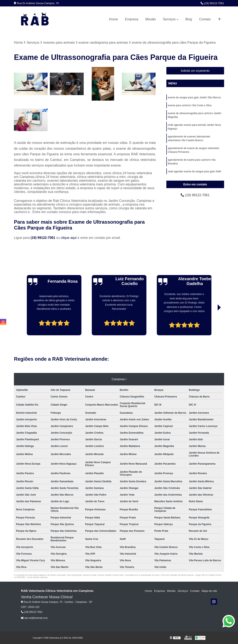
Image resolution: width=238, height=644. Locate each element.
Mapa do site (209, 591)
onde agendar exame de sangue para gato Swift (194, 171)
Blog (189, 19)
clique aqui (69, 238)
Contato (205, 19)
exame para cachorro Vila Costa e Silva (190, 105)
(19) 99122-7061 (212, 3)
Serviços (169, 19)
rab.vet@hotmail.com (34, 618)
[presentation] (24, 324)
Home (113, 19)
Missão (151, 19)
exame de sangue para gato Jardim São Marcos (194, 97)
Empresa (132, 19)
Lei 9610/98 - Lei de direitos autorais (31, 577)
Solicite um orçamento (195, 71)
